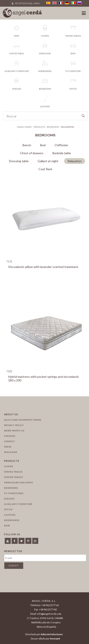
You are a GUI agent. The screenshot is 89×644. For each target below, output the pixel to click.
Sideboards (12, 520)
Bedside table (62, 153)
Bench (27, 145)
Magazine (11, 452)
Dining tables (13, 472)
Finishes (10, 436)
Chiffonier (61, 145)
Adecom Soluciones (52, 634)
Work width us (14, 431)
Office (8, 509)
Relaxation (75, 161)
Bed (43, 145)
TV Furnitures (14, 493)
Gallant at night (48, 161)
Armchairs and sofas (18, 482)
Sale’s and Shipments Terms (23, 420)
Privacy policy (14, 425)
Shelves (9, 499)
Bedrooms (11, 488)
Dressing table (19, 161)
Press (8, 447)
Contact (9, 441)
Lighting (10, 515)
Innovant (55, 639)
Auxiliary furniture (18, 504)
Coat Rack (45, 169)
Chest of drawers (32, 153)
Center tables (13, 477)
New (7, 526)
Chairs (9, 466)
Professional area (26, 3)
